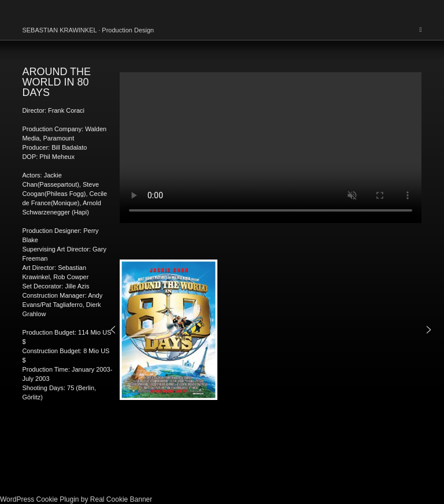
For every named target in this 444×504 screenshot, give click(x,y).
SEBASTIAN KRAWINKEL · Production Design (88, 30)
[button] (113, 330)
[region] (271, 330)
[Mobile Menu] (420, 29)
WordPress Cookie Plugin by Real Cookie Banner (76, 499)
